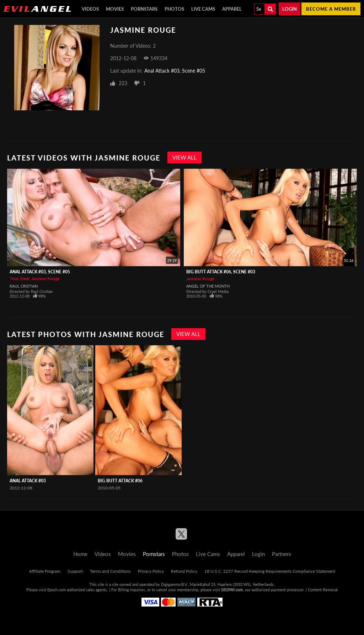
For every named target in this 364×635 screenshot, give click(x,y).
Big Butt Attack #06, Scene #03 (221, 272)
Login (290, 9)
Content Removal (323, 590)
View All (184, 157)
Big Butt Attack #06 (120, 481)
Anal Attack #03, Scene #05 (175, 71)
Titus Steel (19, 279)
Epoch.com (57, 590)
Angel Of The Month (208, 286)
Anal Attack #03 (28, 481)
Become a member (331, 9)
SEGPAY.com (232, 590)
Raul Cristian (24, 286)
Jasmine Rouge (45, 279)
